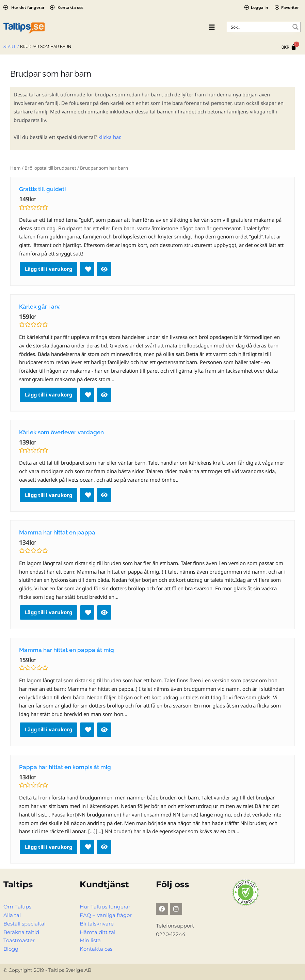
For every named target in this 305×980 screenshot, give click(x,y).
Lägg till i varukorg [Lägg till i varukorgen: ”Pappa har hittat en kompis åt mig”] (49, 847)
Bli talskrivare (97, 924)
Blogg (11, 949)
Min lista (90, 940)
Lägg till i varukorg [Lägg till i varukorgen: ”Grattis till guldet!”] (49, 269)
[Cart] (289, 47)
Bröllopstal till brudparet (50, 168)
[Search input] (259, 27)
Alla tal (12, 915)
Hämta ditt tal (98, 932)
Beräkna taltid (21, 932)
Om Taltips (17, 907)
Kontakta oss (96, 949)
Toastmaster (19, 940)
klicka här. (110, 137)
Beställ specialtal (25, 924)
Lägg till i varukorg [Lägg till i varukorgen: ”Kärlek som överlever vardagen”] (49, 495)
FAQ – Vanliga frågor (106, 915)
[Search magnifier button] (295, 27)
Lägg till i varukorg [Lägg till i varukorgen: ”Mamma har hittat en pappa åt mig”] (49, 729)
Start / (11, 47)
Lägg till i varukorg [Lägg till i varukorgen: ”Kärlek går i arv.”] (49, 394)
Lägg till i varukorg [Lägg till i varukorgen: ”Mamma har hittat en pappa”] (49, 612)
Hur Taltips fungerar (105, 907)
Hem (15, 168)
